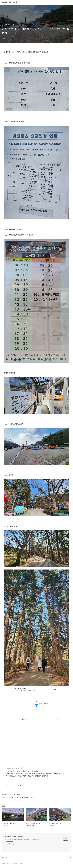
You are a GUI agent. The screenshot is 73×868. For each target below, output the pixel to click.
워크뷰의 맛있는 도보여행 (10, 2)
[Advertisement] (36, 743)
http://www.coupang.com (13, 768)
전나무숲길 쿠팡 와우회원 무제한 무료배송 (22, 771)
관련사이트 (5, 858)
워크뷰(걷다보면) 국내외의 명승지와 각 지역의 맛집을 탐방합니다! (22, 839)
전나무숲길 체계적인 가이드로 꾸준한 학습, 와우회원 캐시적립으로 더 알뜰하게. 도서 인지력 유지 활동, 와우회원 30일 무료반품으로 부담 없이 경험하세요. (36, 775)
